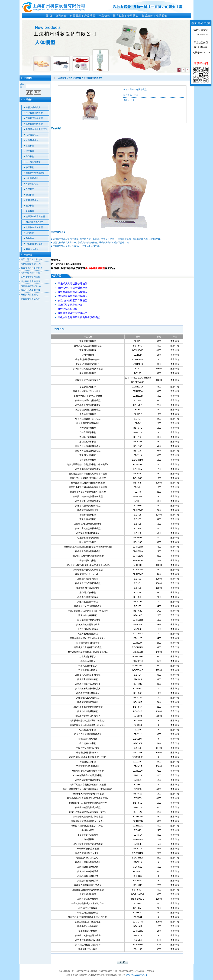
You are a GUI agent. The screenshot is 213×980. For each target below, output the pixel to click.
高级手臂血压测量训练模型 (88, 501)
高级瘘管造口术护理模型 (88, 533)
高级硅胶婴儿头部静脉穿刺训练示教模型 (88, 803)
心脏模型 (30, 195)
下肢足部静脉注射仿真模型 (88, 620)
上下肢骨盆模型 (33, 162)
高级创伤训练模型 (88, 455)
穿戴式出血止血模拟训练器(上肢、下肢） (88, 757)
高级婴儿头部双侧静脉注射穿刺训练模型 (88, 487)
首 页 (49, 16)
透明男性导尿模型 (88, 437)
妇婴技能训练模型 (34, 124)
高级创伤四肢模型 (88, 762)
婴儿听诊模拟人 (88, 661)
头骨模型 (30, 146)
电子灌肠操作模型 (88, 373)
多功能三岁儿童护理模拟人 (88, 689)
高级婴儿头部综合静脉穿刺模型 (88, 497)
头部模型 (30, 189)
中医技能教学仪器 (34, 244)
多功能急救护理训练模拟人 (88, 380)
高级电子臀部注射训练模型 (88, 551)
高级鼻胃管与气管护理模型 (88, 405)
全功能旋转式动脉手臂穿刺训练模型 (88, 483)
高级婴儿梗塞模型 (88, 460)
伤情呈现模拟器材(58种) (88, 753)
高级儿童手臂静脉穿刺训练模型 (88, 844)
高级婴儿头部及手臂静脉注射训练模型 (88, 492)
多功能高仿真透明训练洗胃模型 (88, 369)
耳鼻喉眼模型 (32, 184)
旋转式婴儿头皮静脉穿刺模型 (88, 346)
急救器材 (30, 238)
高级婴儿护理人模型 (88, 949)
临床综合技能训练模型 (36, 129)
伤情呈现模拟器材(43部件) (88, 364)
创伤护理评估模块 (88, 387)
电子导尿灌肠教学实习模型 (88, 419)
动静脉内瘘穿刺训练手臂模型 (88, 885)
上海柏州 (30, 233)
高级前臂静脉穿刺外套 (88, 510)
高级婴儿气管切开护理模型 (88, 675)
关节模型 (30, 157)
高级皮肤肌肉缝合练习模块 (88, 940)
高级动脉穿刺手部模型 (88, 711)
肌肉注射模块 (88, 839)
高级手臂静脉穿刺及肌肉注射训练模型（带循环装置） (88, 789)
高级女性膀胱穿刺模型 (88, 602)
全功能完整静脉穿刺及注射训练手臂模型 (88, 474)
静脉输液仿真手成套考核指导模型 (88, 771)
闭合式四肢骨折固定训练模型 (88, 734)
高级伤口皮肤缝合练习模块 (88, 936)
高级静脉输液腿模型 (88, 615)
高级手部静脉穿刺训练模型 (88, 469)
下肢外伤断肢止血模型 (88, 634)
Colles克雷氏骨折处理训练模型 (88, 775)
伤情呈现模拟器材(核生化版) (88, 922)
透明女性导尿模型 (88, 442)
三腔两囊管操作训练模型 (88, 766)
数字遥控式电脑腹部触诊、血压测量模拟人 (88, 652)
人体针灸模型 (32, 140)
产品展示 (76, 16)
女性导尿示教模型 (88, 432)
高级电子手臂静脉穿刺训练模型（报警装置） (88, 464)
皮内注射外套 (88, 355)
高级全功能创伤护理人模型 (88, 807)
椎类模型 (30, 151)
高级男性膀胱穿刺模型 (88, 597)
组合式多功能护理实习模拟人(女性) (88, 903)
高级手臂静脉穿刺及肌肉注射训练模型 (88, 785)
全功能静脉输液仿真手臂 (88, 643)
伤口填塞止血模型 (88, 743)
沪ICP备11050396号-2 (136, 975)
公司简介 (61, 16)
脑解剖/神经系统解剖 (36, 173)
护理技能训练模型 (34, 113)
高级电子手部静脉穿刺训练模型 (88, 707)
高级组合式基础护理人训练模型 (88, 817)
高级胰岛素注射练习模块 (88, 625)
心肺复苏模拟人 (33, 107)
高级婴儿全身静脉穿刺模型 (88, 506)
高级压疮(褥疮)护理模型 (88, 538)
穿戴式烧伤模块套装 (88, 739)
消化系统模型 (32, 178)
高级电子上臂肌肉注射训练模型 (88, 570)
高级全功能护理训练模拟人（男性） (88, 826)
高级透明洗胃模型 (88, 341)
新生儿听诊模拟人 (88, 657)
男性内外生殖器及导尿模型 (88, 446)
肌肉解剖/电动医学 (35, 222)
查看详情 (175, 341)
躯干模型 (30, 167)
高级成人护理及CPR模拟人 (88, 716)
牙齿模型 (30, 211)
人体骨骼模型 (32, 135)
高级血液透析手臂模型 (88, 899)
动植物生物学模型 (34, 227)
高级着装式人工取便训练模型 (88, 606)
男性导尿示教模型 (88, 428)
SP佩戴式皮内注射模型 (88, 849)
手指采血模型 (88, 830)
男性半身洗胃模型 (88, 414)
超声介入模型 (32, 249)
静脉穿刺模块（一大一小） (88, 574)
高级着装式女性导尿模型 (88, 698)
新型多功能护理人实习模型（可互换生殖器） (88, 798)
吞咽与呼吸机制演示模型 (88, 748)
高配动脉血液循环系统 (88, 881)
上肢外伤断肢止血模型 (88, 629)
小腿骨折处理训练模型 (88, 835)
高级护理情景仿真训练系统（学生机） (88, 721)
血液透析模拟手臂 (88, 894)
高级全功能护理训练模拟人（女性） (88, 821)
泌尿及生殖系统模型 (35, 217)
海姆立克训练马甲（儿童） (88, 853)
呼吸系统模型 (32, 200)
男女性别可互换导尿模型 (88, 423)
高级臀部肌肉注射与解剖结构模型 (88, 556)
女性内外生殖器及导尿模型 (88, 451)
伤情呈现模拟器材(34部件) (88, 359)
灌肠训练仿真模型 (88, 593)
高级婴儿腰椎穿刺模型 (88, 679)
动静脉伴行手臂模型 (88, 908)
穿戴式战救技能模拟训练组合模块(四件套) (88, 917)
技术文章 (119, 16)
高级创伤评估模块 (88, 350)
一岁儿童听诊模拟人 (88, 666)
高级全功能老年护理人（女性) (88, 396)
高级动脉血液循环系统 (88, 867)
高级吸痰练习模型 (88, 519)
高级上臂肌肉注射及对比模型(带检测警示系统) (88, 565)
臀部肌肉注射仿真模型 (88, 913)
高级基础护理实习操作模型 (88, 400)
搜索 (30, 92)
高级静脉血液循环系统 (88, 871)
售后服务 (147, 16)
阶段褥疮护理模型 (88, 542)
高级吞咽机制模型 (88, 515)
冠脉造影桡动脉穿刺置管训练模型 (88, 890)
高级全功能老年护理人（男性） (88, 391)
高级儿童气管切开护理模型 (88, 529)
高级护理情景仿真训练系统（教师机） (88, 725)
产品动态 (104, 16)
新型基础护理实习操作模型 (88, 410)
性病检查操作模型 (88, 730)
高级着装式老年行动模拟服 (88, 684)
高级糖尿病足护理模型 (88, 702)
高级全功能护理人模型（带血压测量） (88, 638)
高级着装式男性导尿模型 (88, 693)
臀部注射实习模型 (88, 561)
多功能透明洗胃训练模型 (88, 588)
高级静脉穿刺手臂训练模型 (88, 780)
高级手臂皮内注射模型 (88, 926)
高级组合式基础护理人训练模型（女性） (88, 812)
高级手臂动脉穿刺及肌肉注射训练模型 (88, 478)
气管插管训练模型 (34, 118)
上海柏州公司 (64, 78)
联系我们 (162, 16)
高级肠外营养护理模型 (88, 579)
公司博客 (133, 16)
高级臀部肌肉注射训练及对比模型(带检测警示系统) (88, 547)
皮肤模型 (30, 206)
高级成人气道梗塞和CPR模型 (88, 647)
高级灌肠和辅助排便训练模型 (88, 524)
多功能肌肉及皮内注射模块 (88, 945)
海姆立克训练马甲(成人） (88, 858)
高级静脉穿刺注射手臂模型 (88, 862)
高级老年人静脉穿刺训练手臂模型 (88, 794)
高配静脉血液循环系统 (88, 876)
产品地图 (90, 16)
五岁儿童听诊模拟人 (88, 670)
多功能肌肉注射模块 (88, 931)
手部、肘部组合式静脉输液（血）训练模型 (88, 611)
